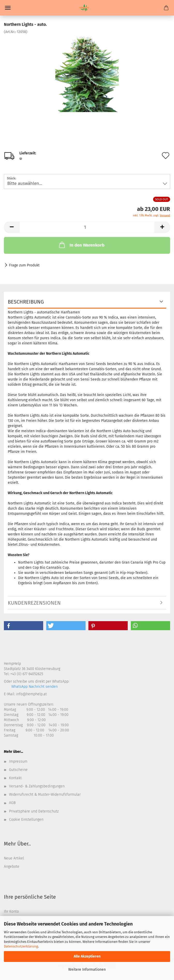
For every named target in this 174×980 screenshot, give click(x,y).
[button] (24, 626)
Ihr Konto (11, 911)
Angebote (12, 867)
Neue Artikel (14, 858)
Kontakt (15, 778)
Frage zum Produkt (24, 265)
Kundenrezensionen (34, 603)
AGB (12, 803)
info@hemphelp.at (31, 694)
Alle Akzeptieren (87, 956)
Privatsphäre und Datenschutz (34, 811)
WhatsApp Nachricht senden (34, 687)
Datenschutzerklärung (21, 946)
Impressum (18, 761)
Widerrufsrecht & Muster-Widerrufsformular (45, 795)
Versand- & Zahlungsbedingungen (37, 786)
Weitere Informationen (87, 970)
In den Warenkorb (81, 245)
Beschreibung (26, 302)
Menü (8, 8)
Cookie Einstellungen (26, 820)
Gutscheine (18, 770)
